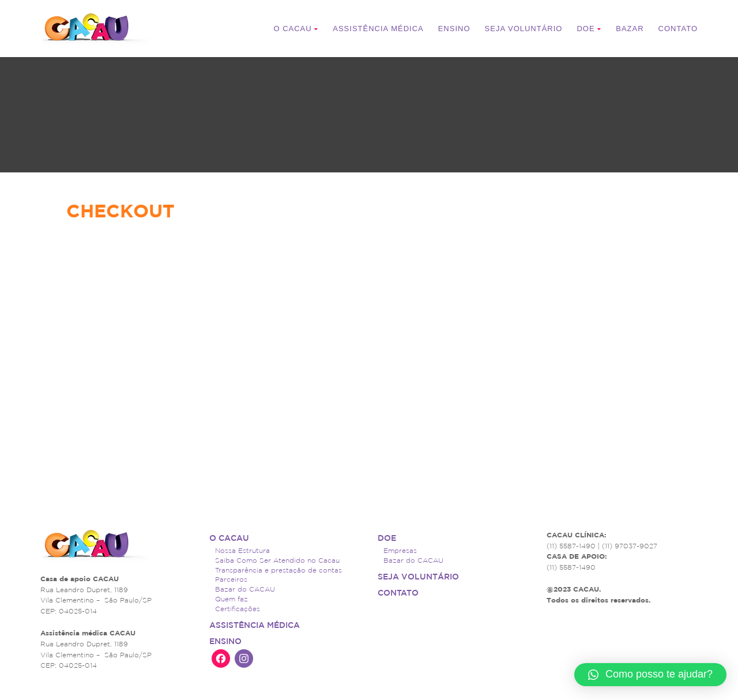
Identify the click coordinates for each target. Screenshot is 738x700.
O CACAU (296, 29)
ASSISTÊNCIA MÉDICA (378, 29)
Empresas (400, 550)
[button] (650, 675)
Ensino (454, 29)
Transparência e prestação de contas (278, 570)
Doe (589, 29)
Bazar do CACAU (245, 589)
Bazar (630, 29)
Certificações (238, 609)
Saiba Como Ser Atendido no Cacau (277, 560)
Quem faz (231, 599)
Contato (678, 29)
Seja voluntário (524, 29)
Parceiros (231, 579)
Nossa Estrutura (242, 550)
